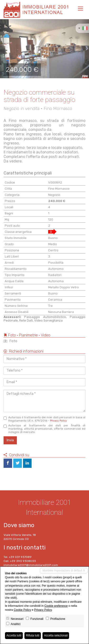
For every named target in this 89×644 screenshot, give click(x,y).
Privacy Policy (59, 421)
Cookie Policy (22, 610)
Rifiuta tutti (33, 635)
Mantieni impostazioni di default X (64, 570)
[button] (5, 49)
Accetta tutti (14, 635)
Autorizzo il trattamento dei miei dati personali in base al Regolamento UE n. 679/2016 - (44, 419)
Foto (10, 341)
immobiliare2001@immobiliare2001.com (31, 565)
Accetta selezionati (56, 635)
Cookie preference (56, 606)
